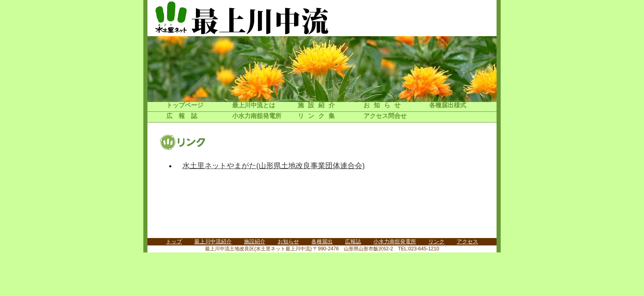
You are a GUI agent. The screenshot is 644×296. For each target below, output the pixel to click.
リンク (436, 242)
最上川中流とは (254, 105)
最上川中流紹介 (213, 242)
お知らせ (384, 105)
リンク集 (318, 116)
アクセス (467, 242)
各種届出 (322, 242)
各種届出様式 (448, 105)
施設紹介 (318, 105)
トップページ (185, 105)
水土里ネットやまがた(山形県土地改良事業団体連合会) (274, 166)
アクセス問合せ (385, 116)
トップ (174, 242)
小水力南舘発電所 (257, 116)
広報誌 (185, 116)
